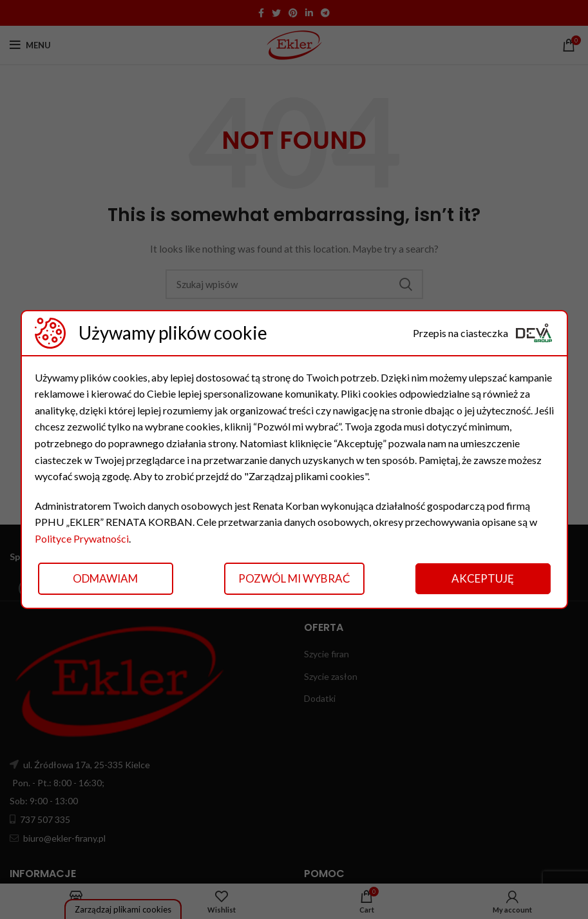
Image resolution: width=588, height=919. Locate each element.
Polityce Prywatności (82, 538)
